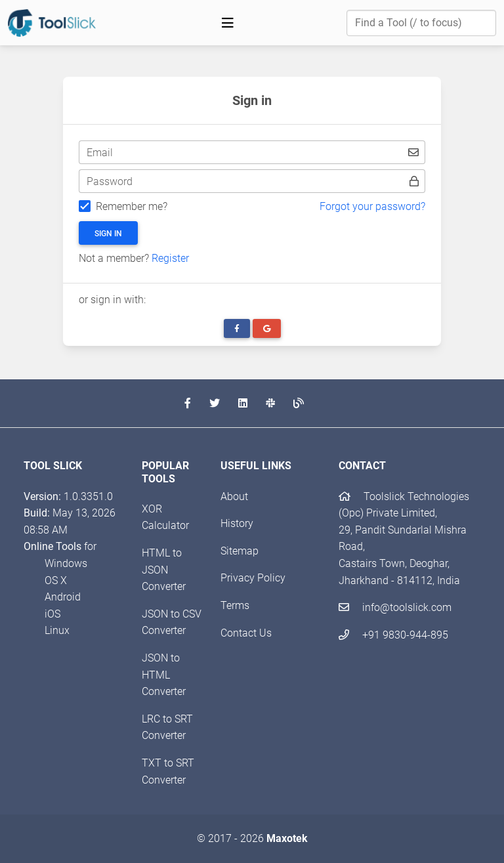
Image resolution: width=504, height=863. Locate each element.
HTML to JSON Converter (164, 570)
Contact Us (246, 633)
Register (170, 258)
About (234, 496)
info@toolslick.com (395, 607)
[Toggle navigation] (228, 23)
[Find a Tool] (421, 23)
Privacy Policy (253, 578)
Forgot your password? (372, 206)
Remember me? (132, 206)
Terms (235, 605)
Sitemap (240, 551)
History (237, 523)
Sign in (108, 234)
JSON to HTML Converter (164, 675)
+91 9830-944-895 (393, 635)
